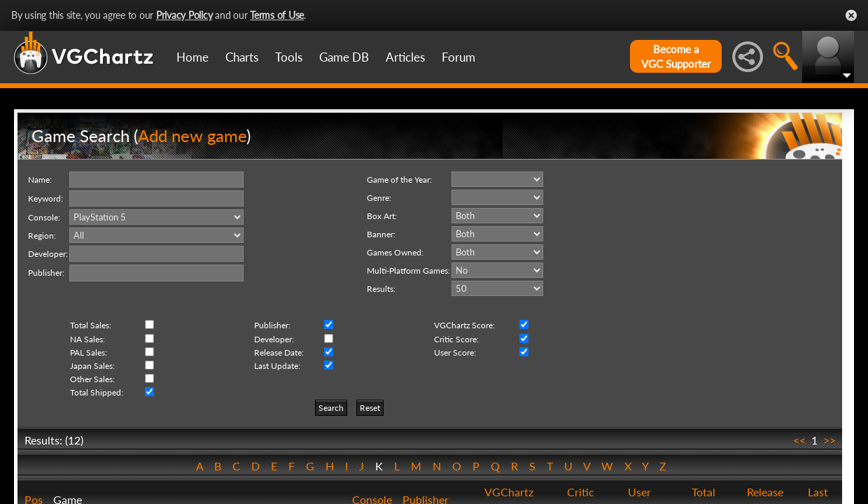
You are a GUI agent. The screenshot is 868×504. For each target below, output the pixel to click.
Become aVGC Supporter (676, 56)
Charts (242, 57)
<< (799, 440)
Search (331, 408)
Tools (289, 57)
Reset (370, 408)
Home (192, 57)
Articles (405, 57)
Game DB (344, 57)
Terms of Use (277, 15)
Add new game (192, 135)
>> (829, 440)
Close (851, 15)
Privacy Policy (184, 15)
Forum (458, 57)
